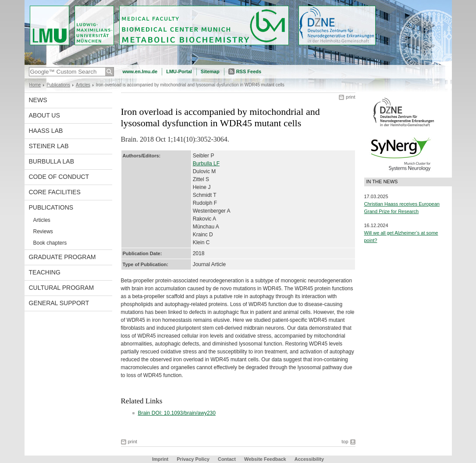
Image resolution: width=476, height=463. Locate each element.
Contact (227, 459)
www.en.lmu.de (140, 71)
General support (59, 303)
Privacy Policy (193, 459)
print (350, 97)
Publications (58, 85)
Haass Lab (46, 131)
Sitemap (210, 71)
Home (35, 85)
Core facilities (55, 192)
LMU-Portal (179, 71)
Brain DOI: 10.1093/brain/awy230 (177, 413)
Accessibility (309, 459)
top (345, 442)
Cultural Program (62, 288)
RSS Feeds (249, 71)
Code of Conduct (59, 177)
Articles (83, 85)
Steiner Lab (49, 146)
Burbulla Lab (52, 161)
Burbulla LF (206, 164)
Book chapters (50, 243)
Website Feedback (265, 459)
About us (44, 115)
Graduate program (62, 257)
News (38, 100)
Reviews (43, 231)
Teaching (45, 272)
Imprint (160, 459)
